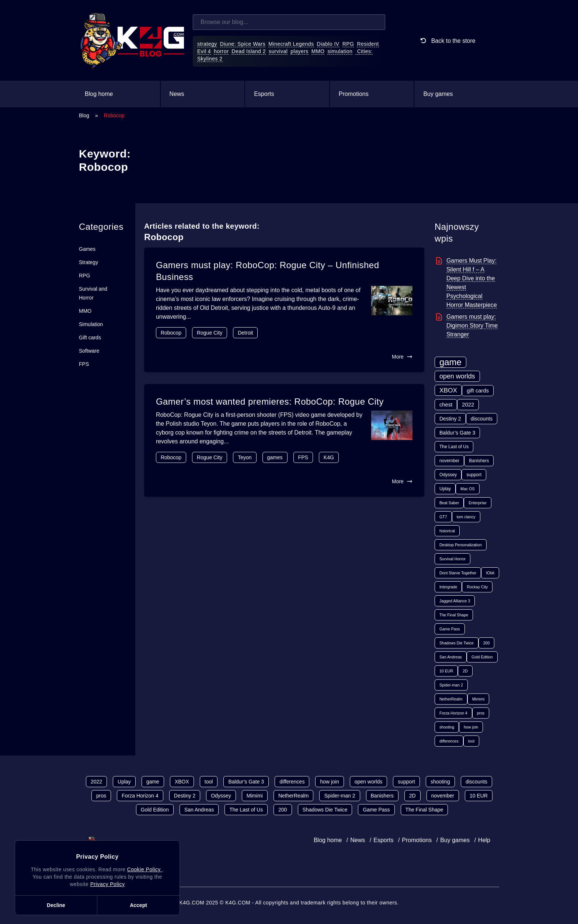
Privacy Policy (108, 884)
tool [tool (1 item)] (471, 741)
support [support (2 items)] (474, 475)
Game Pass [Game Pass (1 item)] (450, 629)
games (275, 457)
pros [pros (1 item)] (481, 713)
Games (87, 249)
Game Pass (376, 810)
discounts (476, 782)
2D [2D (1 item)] (465, 671)
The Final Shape (424, 810)
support (406, 782)
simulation (340, 51)
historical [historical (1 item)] (447, 531)
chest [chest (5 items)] (446, 405)
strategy (207, 44)
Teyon (245, 457)
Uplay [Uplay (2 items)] (445, 489)
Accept (138, 905)
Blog (84, 115)
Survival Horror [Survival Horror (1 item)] (452, 559)
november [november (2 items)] (449, 461)
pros (101, 796)
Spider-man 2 (340, 796)
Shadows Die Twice (325, 810)
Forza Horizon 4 (140, 796)
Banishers (382, 796)
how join (329, 782)
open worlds (369, 782)
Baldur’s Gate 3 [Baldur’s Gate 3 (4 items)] (457, 433)
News (177, 94)
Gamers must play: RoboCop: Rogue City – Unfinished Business (268, 271)
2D (412, 796)
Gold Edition (155, 810)
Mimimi (255, 796)
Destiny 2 (185, 796)
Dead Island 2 (249, 51)
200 (283, 810)
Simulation (91, 324)
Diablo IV (328, 44)
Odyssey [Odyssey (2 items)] (448, 475)
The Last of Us (246, 810)
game (153, 782)
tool (209, 782)
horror (221, 51)
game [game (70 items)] (450, 362)
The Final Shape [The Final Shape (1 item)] (454, 615)
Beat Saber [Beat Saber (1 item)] (449, 503)
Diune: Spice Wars (243, 44)
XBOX (182, 782)
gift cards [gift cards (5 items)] (478, 391)
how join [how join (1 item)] (471, 727)
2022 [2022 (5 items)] (468, 405)
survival (278, 51)
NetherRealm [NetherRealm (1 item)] (451, 699)
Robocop (171, 333)
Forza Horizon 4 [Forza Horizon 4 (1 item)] (453, 713)
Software (89, 351)
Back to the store (447, 41)
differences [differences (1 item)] (449, 741)
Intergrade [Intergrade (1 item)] (448, 587)
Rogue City (210, 333)
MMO (318, 51)
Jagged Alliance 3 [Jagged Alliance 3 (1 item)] (455, 601)
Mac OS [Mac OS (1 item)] (468, 489)
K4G (329, 457)
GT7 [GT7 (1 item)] (443, 517)
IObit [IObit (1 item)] (490, 573)
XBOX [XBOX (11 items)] (448, 390)
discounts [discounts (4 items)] (482, 419)
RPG (348, 44)
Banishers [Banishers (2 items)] (479, 461)
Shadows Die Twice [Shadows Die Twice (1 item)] (457, 643)
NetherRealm (293, 796)
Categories (101, 227)
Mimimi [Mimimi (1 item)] (478, 699)
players (300, 51)
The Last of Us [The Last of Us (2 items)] (454, 447)
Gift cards (90, 338)
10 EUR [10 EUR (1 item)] (446, 671)
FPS (84, 364)
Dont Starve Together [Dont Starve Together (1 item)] (458, 573)
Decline (56, 905)
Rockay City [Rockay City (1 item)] (477, 587)
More (402, 357)
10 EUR (479, 796)
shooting (440, 782)
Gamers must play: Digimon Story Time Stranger (472, 326)
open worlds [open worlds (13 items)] (457, 376)
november (443, 796)
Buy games (438, 94)
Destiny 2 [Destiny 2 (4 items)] (450, 419)
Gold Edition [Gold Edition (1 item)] (482, 657)
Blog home (99, 94)
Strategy (88, 262)
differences (292, 782)
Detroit (245, 333)
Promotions (354, 94)
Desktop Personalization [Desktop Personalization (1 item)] (461, 545)
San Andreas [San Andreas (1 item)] (451, 657)
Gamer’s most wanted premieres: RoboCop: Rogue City (270, 402)
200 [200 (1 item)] (487, 643)
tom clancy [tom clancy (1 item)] (466, 517)
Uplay (124, 782)
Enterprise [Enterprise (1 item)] (478, 503)
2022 (96, 782)
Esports (264, 94)
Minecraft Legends (291, 44)
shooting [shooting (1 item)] (447, 727)
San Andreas (199, 810)
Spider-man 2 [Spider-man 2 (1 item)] (451, 685)
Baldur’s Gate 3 (246, 782)
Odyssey (221, 796)
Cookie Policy (145, 869)
